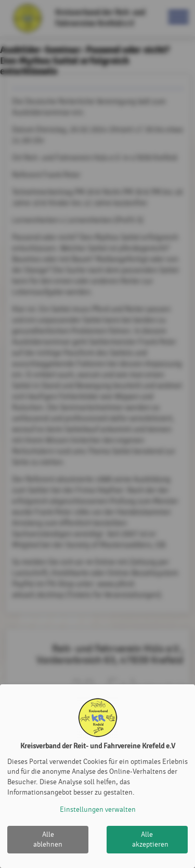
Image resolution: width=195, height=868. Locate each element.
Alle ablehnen (48, 840)
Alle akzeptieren (150, 840)
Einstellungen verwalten (98, 809)
